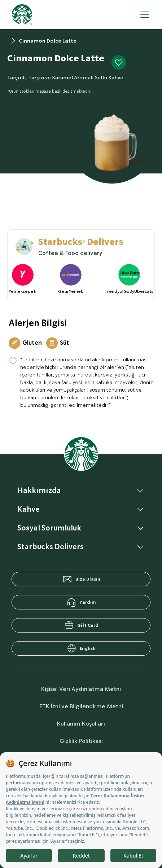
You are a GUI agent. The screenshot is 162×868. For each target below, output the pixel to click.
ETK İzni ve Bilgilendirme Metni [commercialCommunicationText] (81, 706)
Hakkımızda (39, 490)
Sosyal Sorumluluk (49, 528)
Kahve (29, 509)
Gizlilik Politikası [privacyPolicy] (81, 741)
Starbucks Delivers (51, 547)
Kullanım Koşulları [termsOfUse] (81, 724)
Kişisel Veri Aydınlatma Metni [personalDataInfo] (81, 689)
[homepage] (22, 15)
